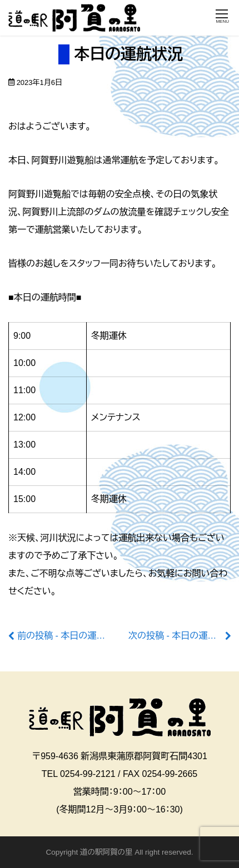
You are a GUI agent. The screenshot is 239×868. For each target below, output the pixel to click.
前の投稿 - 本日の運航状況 (70, 636)
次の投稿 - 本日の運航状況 (181, 636)
